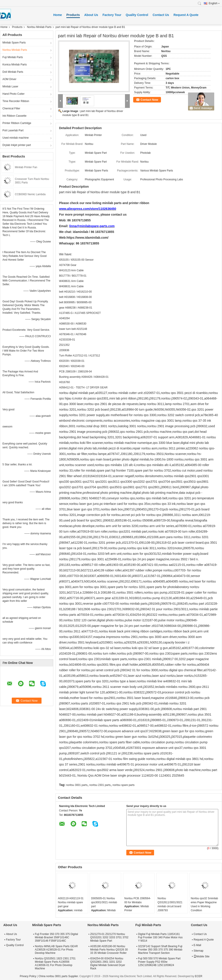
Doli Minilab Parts (13, 72)
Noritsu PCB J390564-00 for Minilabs (138, 900)
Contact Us (161, 15)
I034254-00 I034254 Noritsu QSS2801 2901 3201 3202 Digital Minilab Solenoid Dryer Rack (108, 963)
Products (73, 15)
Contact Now (149, 100)
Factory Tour (112, 15)
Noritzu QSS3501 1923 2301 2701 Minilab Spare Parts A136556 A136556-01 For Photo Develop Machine (55, 963)
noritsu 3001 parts (77, 785)
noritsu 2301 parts (100, 785)
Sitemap (198, 951)
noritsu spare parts (124, 785)
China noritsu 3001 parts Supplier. (59, 976)
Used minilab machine (16, 138)
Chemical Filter (11, 108)
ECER (199, 976)
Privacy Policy (28, 976)
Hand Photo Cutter (13, 94)
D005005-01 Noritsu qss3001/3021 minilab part (104, 902)
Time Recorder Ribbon (16, 101)
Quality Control (137, 15)
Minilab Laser (10, 87)
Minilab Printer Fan (26, 167)
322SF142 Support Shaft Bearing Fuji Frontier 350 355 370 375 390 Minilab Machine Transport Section (160, 950)
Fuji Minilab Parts (13, 57)
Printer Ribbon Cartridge (17, 123)
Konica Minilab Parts (15, 65)
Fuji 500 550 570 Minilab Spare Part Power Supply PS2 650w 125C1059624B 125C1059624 (159, 962)
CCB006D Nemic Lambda (30, 194)
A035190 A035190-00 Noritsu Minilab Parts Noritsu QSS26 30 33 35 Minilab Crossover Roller (109, 950)
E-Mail (197, 945)
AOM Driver (9, 79)
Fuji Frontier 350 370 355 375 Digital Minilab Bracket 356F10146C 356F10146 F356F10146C (56, 937)
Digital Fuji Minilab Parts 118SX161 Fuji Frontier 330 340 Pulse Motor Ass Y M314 (160, 937)
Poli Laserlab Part (13, 130)
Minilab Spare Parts (14, 43)
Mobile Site (201, 956)
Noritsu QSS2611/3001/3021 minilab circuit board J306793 (170, 904)
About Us (91, 15)
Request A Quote (186, 15)
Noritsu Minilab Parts (39, 27)
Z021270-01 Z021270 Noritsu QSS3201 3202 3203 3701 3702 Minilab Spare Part (109, 937)
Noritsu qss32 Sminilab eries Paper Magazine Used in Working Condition (204, 904)
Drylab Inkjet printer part (17, 145)
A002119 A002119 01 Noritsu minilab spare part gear (71, 902)
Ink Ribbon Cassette (14, 116)
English (214, 3)
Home (58, 15)
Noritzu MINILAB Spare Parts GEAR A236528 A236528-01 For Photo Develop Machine (56, 950)
